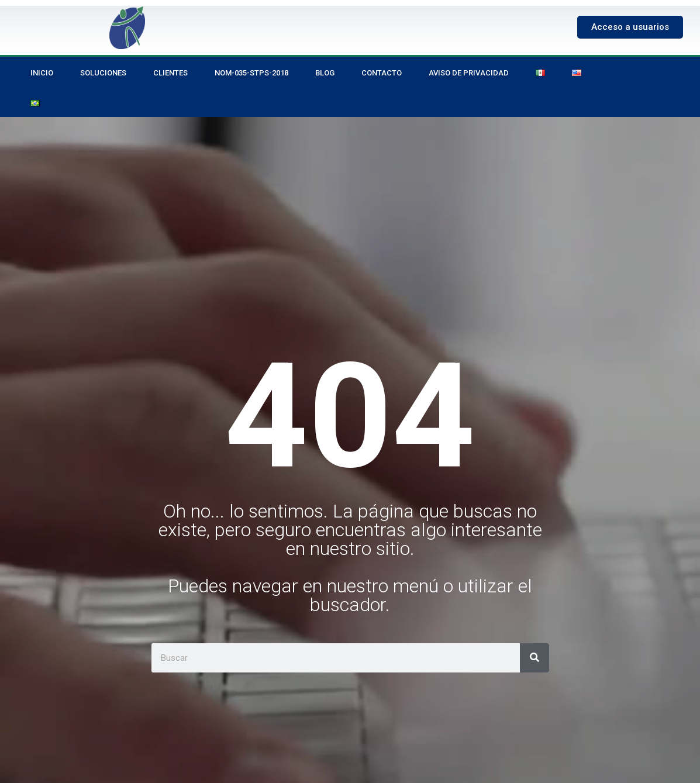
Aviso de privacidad (469, 73)
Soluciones (103, 73)
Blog (325, 73)
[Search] (535, 658)
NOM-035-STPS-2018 (251, 73)
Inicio (42, 73)
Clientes (170, 73)
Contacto (382, 73)
